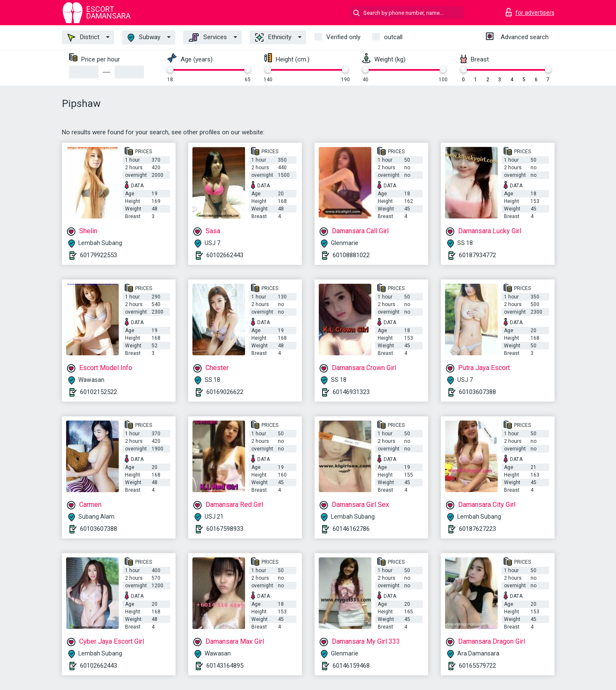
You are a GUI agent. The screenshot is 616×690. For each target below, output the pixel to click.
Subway (144, 38)
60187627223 (477, 529)
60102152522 (99, 392)
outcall (393, 37)
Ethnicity (273, 37)
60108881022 (351, 255)
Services (208, 37)
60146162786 (351, 529)
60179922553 (99, 255)
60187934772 (477, 255)
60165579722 (477, 666)
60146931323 (351, 392)
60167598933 (225, 529)
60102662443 (225, 255)
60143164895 (225, 666)
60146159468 (351, 666)
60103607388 (477, 392)
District (83, 37)
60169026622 (225, 392)
